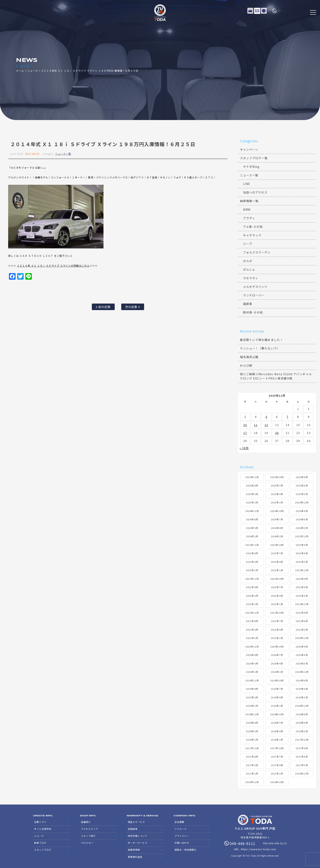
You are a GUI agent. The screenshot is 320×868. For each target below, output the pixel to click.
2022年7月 (277, 587)
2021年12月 (302, 604)
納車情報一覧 (249, 201)
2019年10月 (277, 680)
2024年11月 (252, 511)
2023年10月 (277, 545)
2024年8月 (252, 519)
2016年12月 (302, 773)
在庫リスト (250, 10)
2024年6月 (302, 519)
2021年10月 (277, 613)
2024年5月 (252, 528)
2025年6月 (302, 485)
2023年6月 (302, 553)
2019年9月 (302, 680)
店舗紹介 (86, 821)
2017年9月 (302, 748)
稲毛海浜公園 (249, 357)
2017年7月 (277, 757)
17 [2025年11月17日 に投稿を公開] (245, 433)
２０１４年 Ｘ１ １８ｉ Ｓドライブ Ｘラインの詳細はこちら (53, 265)
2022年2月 (252, 604)
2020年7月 (277, 655)
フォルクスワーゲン (257, 252)
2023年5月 (252, 562)
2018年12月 (302, 706)
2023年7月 (277, 553)
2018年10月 (277, 714)
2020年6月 (302, 655)
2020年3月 (302, 663)
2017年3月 (302, 765)
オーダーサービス (138, 841)
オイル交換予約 (43, 828)
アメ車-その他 (253, 227)
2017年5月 (252, 765)
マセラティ (251, 278)
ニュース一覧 (63, 154)
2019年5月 (252, 697)
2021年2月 (252, 638)
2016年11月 (252, 782)
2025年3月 (302, 494)
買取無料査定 (135, 854)
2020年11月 (252, 647)
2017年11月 (252, 748)
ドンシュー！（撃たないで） (260, 348)
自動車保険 (134, 848)
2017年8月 (252, 757)
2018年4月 (277, 731)
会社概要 (179, 821)
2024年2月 (252, 536)
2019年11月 (252, 680)
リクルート (181, 828)
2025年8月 (252, 485)
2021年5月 (252, 630)
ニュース (33, 71)
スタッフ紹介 (88, 835)
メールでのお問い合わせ (257, 10)
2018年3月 (302, 731)
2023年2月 (252, 570)
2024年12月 (302, 502)
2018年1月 (277, 740)
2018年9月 (302, 714)
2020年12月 (302, 638)
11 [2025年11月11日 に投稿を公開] (256, 425)
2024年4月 (277, 528)
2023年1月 (277, 570)
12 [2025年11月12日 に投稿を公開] (266, 425)
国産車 (248, 304)
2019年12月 (302, 672)
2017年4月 (277, 765)
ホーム (20, 71)
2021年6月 (302, 621)
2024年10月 (277, 511)
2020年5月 (252, 663)
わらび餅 (246, 365)
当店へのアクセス (255, 192)
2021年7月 (277, 621)
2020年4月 (277, 663)
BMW (247, 209)
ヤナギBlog (251, 167)
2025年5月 (252, 494)
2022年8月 (252, 587)
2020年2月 (252, 672)
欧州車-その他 (253, 312)
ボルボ (248, 261)
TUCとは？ (87, 841)
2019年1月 (277, 706)
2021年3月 (302, 630)
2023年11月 (252, 545)
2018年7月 (277, 723)
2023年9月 (302, 545)
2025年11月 (252, 477)
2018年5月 (252, 731)
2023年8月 (252, 553)
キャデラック (252, 235)
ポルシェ (249, 269)
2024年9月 (302, 511)
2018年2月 (252, 740)
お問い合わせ (182, 841)
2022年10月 (277, 579)
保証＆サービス (136, 821)
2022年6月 (302, 587)
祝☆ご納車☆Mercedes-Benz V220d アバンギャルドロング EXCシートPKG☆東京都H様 (276, 376)
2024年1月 (277, 536)
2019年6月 (302, 689)
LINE (264, 10)
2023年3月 (302, 562)
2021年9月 (302, 613)
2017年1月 (277, 773)
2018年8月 (252, 723)
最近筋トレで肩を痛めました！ (262, 340)
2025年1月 (277, 502)
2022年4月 (277, 596)
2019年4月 (277, 697)
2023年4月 (277, 562)
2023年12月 (302, 536)
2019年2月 (252, 706)
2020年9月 (302, 647)
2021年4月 (277, 630)
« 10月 (244, 448)
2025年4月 (277, 494)
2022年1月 (277, 604)
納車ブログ (40, 841)
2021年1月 (277, 638)
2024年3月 (302, 528)
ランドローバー (254, 295)
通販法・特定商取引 (186, 848)
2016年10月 (277, 782)
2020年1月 (277, 672)
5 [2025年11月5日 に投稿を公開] (266, 417)
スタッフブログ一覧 (254, 158)
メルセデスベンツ (255, 287)
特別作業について (138, 835)
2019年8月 (252, 689)
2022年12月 (302, 570)
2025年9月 (302, 477)
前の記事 (103, 307)
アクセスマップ (89, 828)
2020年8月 (252, 655)
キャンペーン (249, 149)
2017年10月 (277, 748)
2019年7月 (277, 689)
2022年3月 (302, 596)
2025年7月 (277, 485)
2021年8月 (252, 621)
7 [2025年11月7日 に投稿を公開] (287, 417)
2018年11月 (252, 714)
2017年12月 (302, 740)
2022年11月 (252, 579)
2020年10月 (277, 647)
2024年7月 (277, 519)
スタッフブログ (43, 848)
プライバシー (182, 835)
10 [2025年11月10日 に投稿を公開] (245, 425)
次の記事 (133, 307)
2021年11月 (252, 613)
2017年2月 (252, 773)
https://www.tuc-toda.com (258, 849)
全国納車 (133, 828)
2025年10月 (277, 477)
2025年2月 (252, 502)
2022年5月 (252, 596)
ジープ (248, 244)
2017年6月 (302, 757)
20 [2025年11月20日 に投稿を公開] (277, 433)
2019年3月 (302, 697)
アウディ (249, 218)
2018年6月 (302, 723)
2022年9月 (302, 579)
